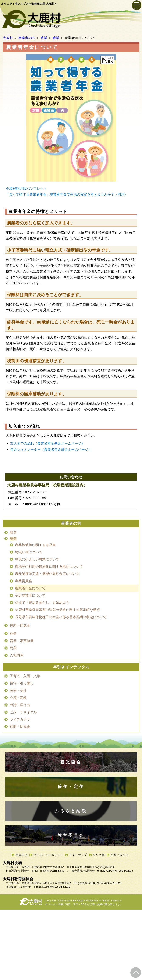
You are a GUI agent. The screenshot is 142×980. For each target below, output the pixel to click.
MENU (137, 9)
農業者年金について (30, 588)
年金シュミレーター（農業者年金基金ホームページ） (51, 450)
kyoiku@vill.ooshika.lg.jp (56, 887)
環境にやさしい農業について (37, 559)
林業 (13, 634)
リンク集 (99, 855)
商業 (13, 648)
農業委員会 (24, 581)
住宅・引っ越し (22, 683)
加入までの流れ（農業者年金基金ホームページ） (47, 443)
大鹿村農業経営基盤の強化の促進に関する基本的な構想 (57, 610)
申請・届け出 (20, 705)
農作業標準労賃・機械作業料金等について (47, 574)
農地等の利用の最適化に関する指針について (49, 567)
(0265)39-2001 (80, 867)
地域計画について (29, 552)
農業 (13, 533)
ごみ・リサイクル (23, 712)
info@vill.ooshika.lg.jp (52, 871)
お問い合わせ (119, 855)
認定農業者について (30, 595)
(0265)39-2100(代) (88, 883)
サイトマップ (78, 855)
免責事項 (21, 855)
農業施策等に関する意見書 (35, 545)
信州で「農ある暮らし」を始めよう (42, 603)
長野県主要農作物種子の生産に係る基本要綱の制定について (61, 617)
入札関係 (17, 655)
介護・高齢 (18, 698)
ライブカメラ (20, 719)
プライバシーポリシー (48, 855)
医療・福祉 (18, 691)
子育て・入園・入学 (25, 676)
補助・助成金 (20, 625)
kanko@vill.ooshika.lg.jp (119, 871)
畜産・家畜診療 (22, 641)
